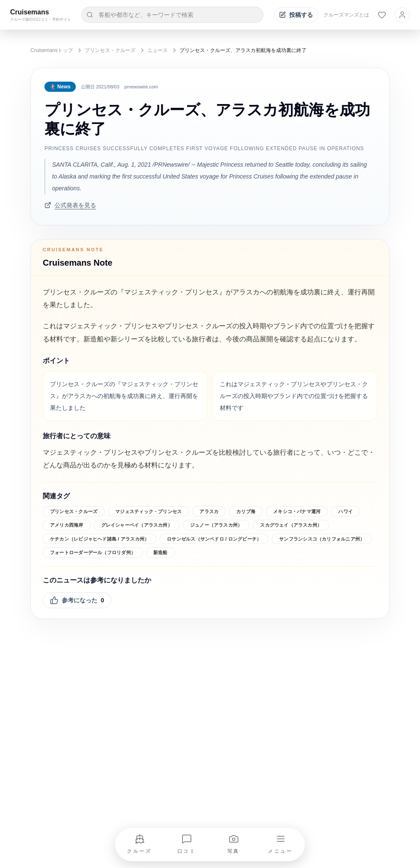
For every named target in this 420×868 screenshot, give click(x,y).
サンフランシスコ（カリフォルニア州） (322, 539)
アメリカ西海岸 (67, 525)
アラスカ (209, 511)
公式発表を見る (70, 205)
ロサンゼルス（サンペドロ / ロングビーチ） (214, 539)
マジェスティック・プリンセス (148, 511)
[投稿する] (296, 15)
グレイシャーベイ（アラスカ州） (137, 525)
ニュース (157, 50)
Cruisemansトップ (52, 50)
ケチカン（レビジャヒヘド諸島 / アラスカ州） (99, 539)
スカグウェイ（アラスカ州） (291, 525)
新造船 (160, 552)
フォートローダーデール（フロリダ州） (93, 552)
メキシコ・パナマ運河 (297, 511)
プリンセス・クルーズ (110, 50)
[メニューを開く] (281, 845)
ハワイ (345, 511)
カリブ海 (246, 511)
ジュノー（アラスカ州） (216, 525)
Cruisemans (30, 12)
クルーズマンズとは (346, 15)
